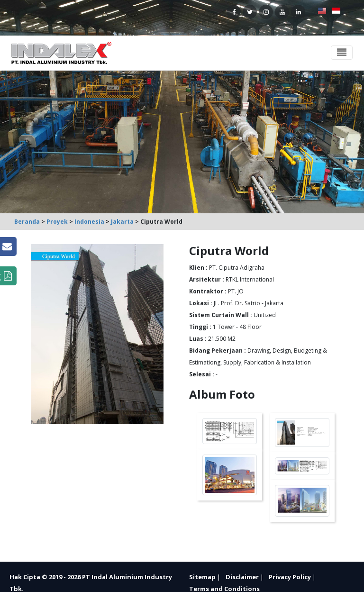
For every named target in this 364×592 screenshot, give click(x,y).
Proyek (57, 222)
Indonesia (89, 222)
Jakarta (122, 222)
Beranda (27, 222)
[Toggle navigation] (342, 53)
